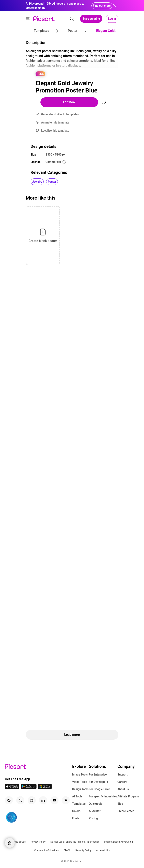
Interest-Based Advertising (119, 842)
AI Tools (77, 796)
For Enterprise (98, 775)
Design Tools (80, 789)
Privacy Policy (38, 842)
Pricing (93, 818)
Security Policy (83, 850)
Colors (76, 811)
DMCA (67, 850)
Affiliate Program (128, 796)
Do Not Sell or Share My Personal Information (75, 842)
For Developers (98, 782)
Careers (122, 782)
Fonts (76, 818)
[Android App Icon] (29, 788)
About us (123, 789)
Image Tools (80, 775)
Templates (79, 804)
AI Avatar (95, 811)
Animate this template (55, 122)
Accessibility (103, 850)
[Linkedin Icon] (43, 800)
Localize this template (55, 131)
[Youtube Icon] (54, 800)
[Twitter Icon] (20, 800)
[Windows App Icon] (45, 788)
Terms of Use (18, 842)
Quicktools (96, 804)
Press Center (126, 811)
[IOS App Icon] (12, 788)
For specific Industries (103, 796)
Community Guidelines (47, 850)
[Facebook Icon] (9, 800)
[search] (72, 19)
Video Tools (80, 782)
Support (122, 775)
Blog (120, 804)
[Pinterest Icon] (66, 800)
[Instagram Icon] (32, 800)
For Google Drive (99, 789)
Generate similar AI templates (60, 114)
